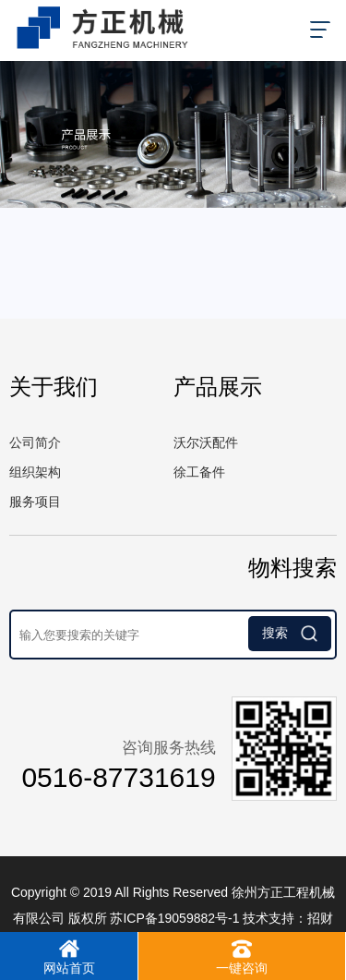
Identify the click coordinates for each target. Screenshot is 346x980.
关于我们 (54, 387)
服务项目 (35, 502)
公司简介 (35, 442)
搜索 (289, 634)
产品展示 (218, 387)
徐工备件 (199, 472)
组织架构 (35, 472)
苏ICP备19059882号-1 (174, 918)
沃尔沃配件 (206, 442)
